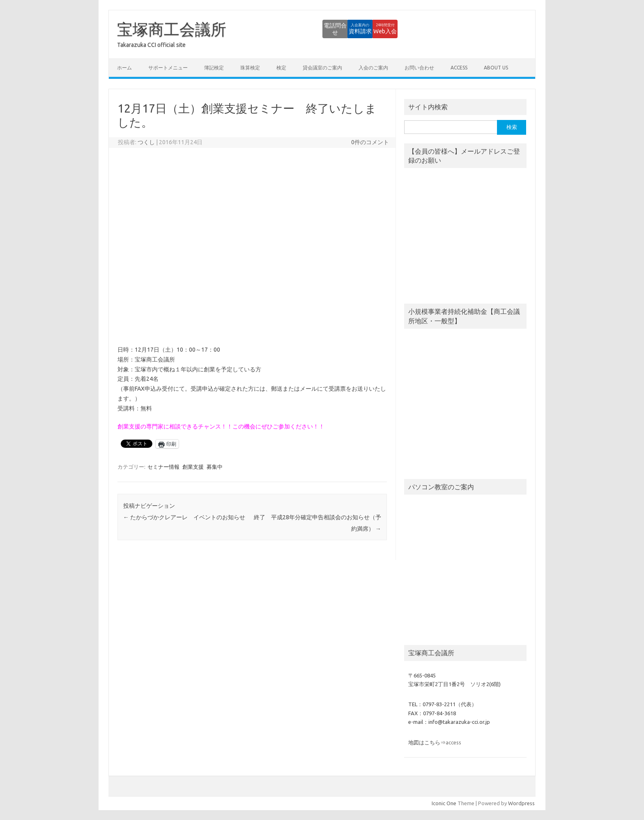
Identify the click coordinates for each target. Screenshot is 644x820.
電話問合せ (285, 29)
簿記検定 (214, 68)
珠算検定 (250, 68)
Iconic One (444, 803)
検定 (281, 68)
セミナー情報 (163, 467)
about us (496, 68)
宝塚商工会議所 (172, 29)
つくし (146, 142)
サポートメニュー (168, 68)
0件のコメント (370, 142)
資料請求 (330, 29)
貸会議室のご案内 (322, 68)
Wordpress (521, 803)
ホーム (124, 68)
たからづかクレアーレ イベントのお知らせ (184, 517)
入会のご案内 (373, 68)
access (459, 68)
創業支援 (193, 467)
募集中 (215, 467)
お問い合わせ (419, 68)
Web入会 (375, 29)
